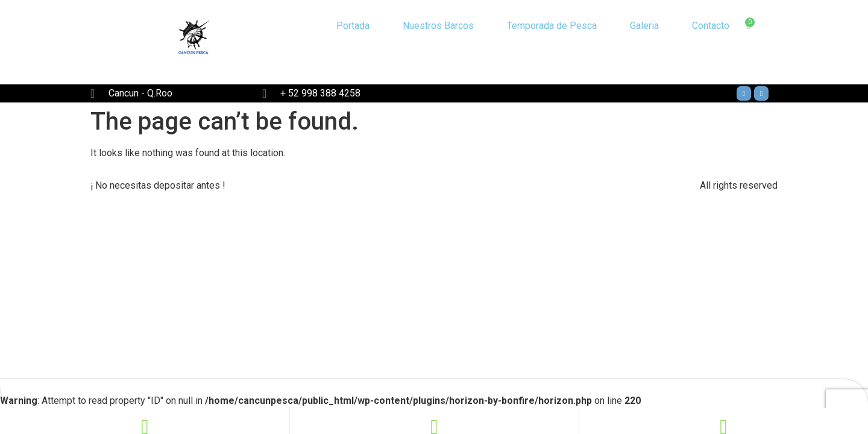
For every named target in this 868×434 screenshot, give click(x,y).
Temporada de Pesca (552, 26)
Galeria (644, 26)
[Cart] (748, 26)
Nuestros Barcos (438, 26)
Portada (353, 26)
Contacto (711, 26)
